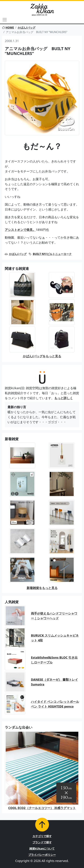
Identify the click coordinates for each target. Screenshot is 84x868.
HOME (8, 28)
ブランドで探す (42, 842)
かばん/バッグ (27, 28)
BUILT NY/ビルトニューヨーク (52, 254)
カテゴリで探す (42, 836)
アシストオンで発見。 (20, 230)
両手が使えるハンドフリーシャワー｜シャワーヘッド (54, 616)
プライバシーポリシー (42, 855)
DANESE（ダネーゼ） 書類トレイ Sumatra (54, 682)
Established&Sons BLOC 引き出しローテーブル (54, 660)
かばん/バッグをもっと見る (42, 356)
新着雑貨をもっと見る (42, 588)
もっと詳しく (64, 398)
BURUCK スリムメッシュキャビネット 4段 (55, 638)
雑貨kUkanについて (42, 849)
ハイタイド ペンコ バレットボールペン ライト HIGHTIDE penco (55, 704)
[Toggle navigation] (5, 20)
